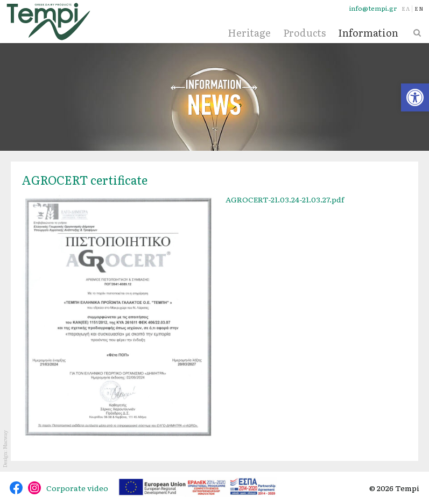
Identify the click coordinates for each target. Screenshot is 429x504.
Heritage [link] (249, 33)
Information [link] (368, 33)
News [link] (215, 97)
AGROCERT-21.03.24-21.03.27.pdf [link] (285, 199)
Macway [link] (5, 440)
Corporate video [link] (77, 488)
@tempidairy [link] (16, 488)
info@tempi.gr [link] (373, 8)
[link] (415, 97)
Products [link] (304, 33)
